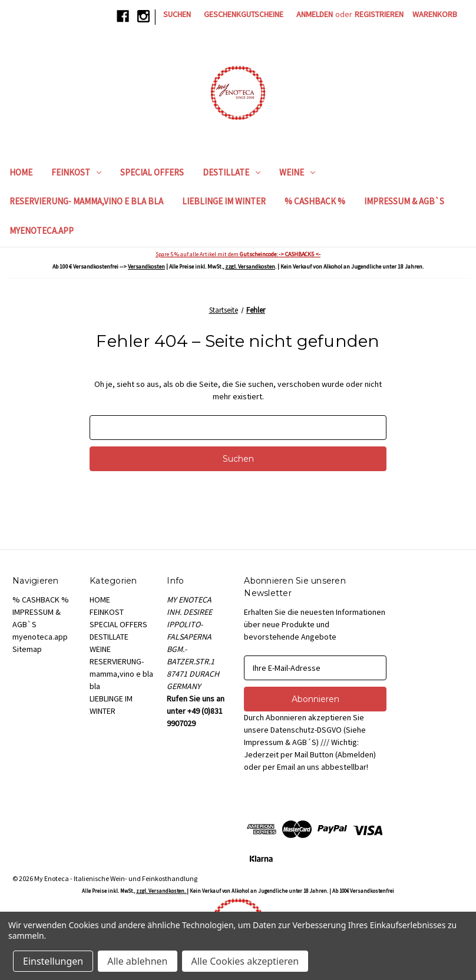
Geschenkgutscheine (244, 14)
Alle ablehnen (137, 961)
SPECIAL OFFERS (152, 172)
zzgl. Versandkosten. (161, 891)
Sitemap (27, 649)
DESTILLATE (232, 172)
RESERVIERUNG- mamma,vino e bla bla (86, 201)
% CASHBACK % (315, 201)
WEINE (297, 172)
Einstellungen (53, 961)
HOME (21, 172)
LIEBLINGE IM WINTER (224, 201)
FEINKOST (76, 172)
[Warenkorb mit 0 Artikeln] (435, 14)
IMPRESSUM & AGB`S (404, 201)
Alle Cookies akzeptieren (245, 961)
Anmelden (315, 14)
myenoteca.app (42, 231)
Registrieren (379, 14)
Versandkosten (146, 266)
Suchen (177, 14)
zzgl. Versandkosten (250, 266)
